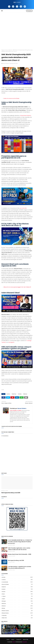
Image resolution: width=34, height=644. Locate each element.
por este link (23, 208)
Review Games (17, 613)
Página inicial (4, 50)
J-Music (17, 596)
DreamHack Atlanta (26, 115)
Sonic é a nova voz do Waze (11, 98)
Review (17, 608)
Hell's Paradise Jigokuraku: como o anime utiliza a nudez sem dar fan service (19, 549)
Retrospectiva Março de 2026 (11, 493)
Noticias (10, 50)
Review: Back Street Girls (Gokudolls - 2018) (20, 554)
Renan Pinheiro (6, 63)
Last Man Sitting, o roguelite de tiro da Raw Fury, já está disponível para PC (20, 567)
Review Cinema (17, 611)
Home (8, 639)
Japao (17, 599)
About (13, 639)
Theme (14, 642)
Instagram (12, 342)
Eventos (8, 394)
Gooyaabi (25, 642)
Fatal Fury (14, 394)
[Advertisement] (17, 30)
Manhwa (17, 603)
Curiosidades (17, 582)
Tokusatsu (17, 615)
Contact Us (19, 639)
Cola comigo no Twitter (16, 410)
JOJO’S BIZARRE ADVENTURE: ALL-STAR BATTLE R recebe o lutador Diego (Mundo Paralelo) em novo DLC (20, 542)
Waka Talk (17, 618)
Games (20, 394)
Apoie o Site (26, 639)
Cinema (17, 580)
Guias (17, 594)
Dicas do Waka (17, 584)
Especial (17, 587)
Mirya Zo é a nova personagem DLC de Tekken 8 (17, 287)
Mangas (17, 601)
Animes (17, 577)
